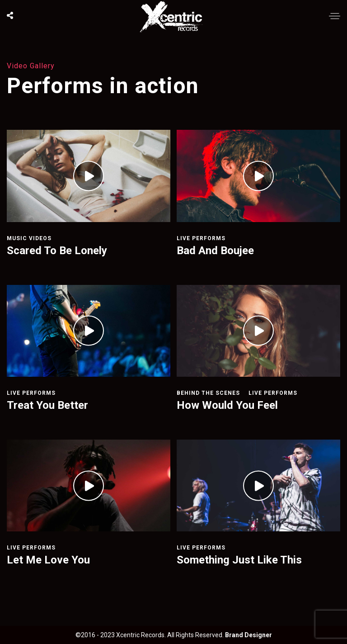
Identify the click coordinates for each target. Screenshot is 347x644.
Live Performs (201, 238)
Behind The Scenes (208, 393)
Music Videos (29, 238)
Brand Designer (249, 635)
